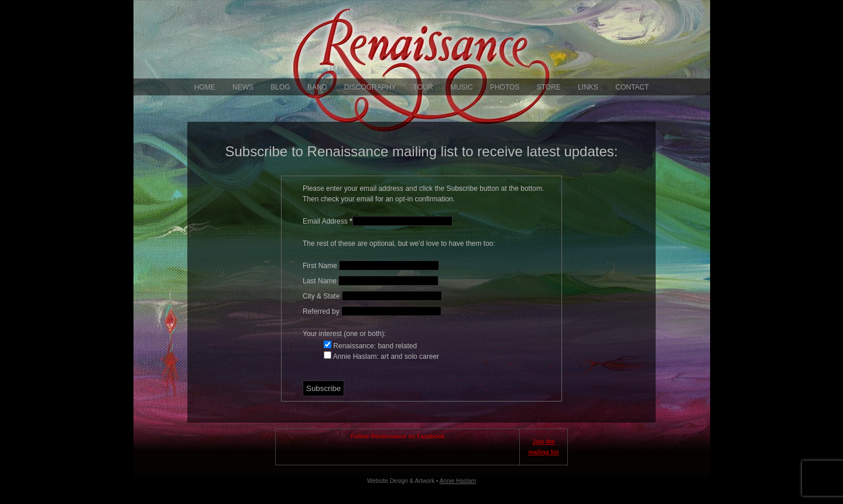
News (243, 87)
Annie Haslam (458, 481)
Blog (280, 87)
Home (205, 87)
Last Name (321, 281)
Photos (505, 87)
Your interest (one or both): (344, 334)
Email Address (328, 221)
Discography (370, 87)
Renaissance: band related (374, 346)
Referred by (322, 311)
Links (588, 87)
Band (317, 87)
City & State (322, 296)
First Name (321, 266)
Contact (632, 87)
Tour (423, 87)
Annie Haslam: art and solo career (385, 356)
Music (462, 87)
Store (549, 87)
